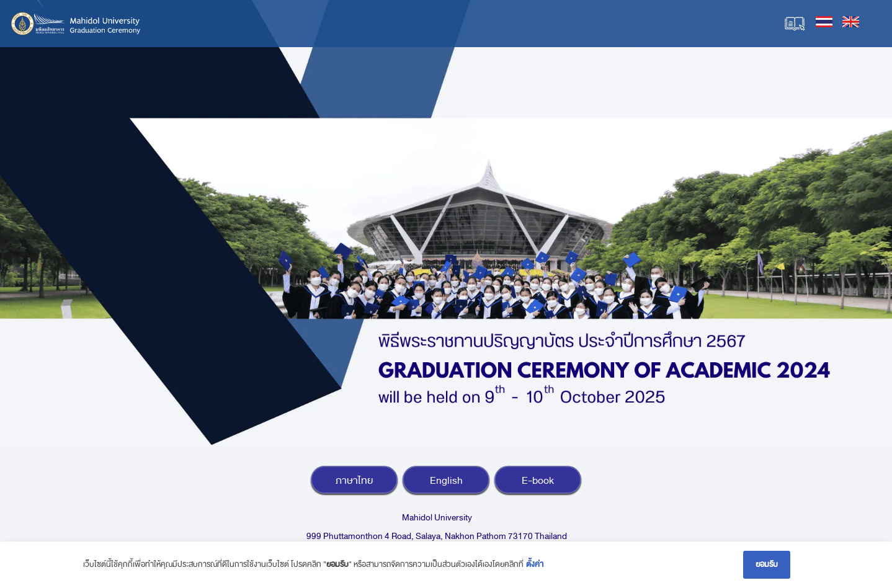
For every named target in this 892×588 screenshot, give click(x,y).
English (446, 481)
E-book (538, 481)
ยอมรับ (767, 564)
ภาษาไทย (354, 481)
